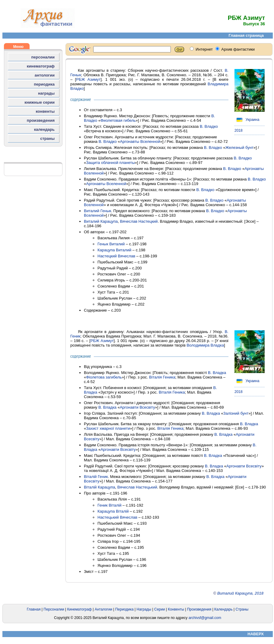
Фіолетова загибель (104, 377)
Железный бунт (239, 148)
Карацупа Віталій (113, 511)
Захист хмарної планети (108, 428)
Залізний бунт (236, 413)
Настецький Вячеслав (117, 517)
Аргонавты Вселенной (140, 141)
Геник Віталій (109, 505)
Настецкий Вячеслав (116, 256)
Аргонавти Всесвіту (137, 407)
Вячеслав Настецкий (139, 221)
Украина (247, 120)
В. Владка (217, 373)
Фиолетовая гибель (118, 120)
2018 (239, 130)
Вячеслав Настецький (137, 487)
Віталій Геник (96, 477)
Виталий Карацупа (101, 221)
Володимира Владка (205, 345)
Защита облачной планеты (110, 163)
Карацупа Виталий (114, 250)
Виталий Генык (97, 211)
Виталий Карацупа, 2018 (240, 593)
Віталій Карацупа (99, 487)
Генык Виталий (111, 244)
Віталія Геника (162, 377)
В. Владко (209, 126)
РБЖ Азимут (88, 79)
